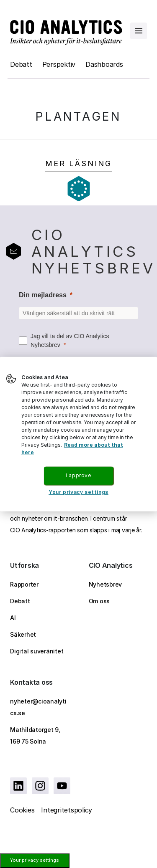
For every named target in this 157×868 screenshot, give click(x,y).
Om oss (99, 601)
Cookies (22, 810)
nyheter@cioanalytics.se (38, 707)
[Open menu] (139, 31)
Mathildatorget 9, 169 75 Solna (35, 735)
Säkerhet (23, 634)
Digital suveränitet (37, 651)
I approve (78, 475)
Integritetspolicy (67, 810)
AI (13, 618)
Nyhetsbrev (106, 584)
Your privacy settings (35, 860)
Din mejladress (43, 295)
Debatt (21, 64)
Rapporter (24, 584)
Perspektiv (59, 64)
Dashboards (104, 64)
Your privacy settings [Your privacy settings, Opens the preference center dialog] (78, 492)
